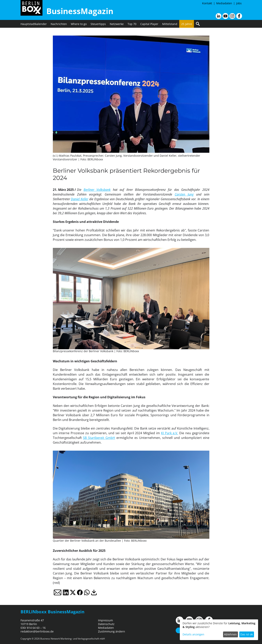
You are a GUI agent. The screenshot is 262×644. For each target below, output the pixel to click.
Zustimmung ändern (112, 631)
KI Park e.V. (170, 433)
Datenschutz (106, 624)
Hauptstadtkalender (34, 24)
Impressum (105, 620)
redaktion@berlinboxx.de (37, 631)
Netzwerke (117, 24)
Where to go (79, 24)
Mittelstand (170, 24)
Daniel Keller (80, 199)
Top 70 (132, 24)
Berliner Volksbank (97, 190)
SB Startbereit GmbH (99, 438)
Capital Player (149, 24)
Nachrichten (59, 24)
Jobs (239, 3)
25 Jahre (187, 24)
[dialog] (219, 630)
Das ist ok (247, 634)
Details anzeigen (193, 634)
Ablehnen (230, 634)
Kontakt (207, 3)
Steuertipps (98, 24)
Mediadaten (224, 3)
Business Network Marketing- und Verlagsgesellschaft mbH (73, 639)
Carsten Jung (184, 194)
